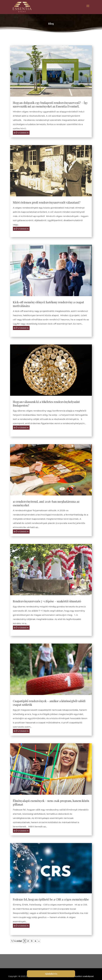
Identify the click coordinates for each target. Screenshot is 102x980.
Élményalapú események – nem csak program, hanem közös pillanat (51, 802)
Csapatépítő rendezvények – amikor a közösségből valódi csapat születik (49, 703)
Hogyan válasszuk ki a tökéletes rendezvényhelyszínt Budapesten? (46, 404)
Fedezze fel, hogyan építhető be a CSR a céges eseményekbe (51, 899)
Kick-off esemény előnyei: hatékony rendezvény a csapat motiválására (48, 304)
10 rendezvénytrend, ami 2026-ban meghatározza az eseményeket (46, 503)
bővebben (21, 133)
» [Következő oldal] (39, 941)
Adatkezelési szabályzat (81, 976)
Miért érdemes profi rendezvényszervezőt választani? (47, 202)
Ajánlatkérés (51, 974)
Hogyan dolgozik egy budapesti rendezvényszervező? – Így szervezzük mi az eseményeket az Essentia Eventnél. (50, 104)
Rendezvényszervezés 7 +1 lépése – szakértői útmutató (47, 601)
